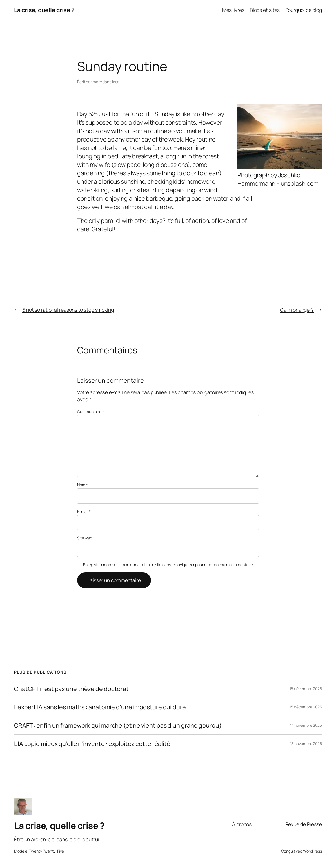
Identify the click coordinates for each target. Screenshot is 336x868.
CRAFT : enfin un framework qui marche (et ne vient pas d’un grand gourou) (118, 725)
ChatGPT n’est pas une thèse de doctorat (71, 689)
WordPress (312, 851)
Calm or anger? (297, 310)
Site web (85, 538)
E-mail (84, 511)
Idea (116, 82)
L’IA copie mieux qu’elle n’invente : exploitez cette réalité (92, 744)
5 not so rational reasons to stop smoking (68, 310)
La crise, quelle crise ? (44, 10)
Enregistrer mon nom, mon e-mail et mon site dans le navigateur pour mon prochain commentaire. (168, 565)
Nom (83, 485)
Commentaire (91, 411)
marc (97, 82)
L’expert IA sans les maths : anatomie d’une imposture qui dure (100, 707)
